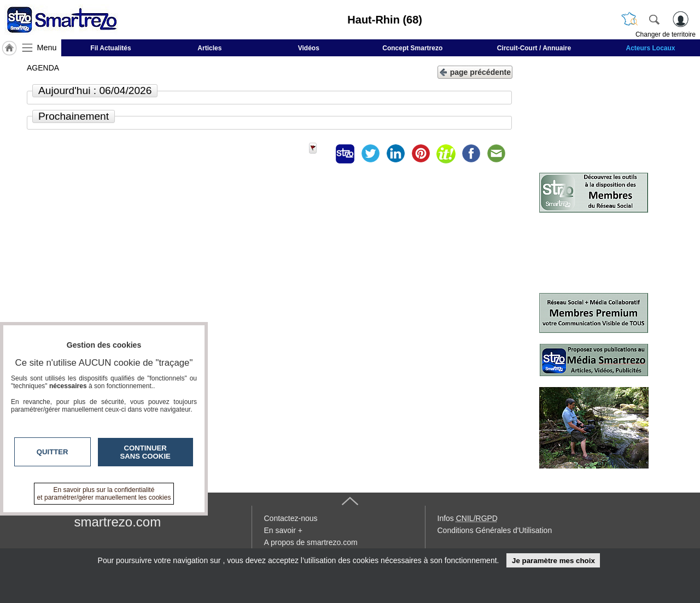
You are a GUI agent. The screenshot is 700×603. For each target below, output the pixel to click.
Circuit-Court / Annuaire (534, 48)
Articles (209, 48)
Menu (47, 48)
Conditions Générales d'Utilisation (495, 530)
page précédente (475, 71)
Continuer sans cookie (145, 452)
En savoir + (283, 530)
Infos (468, 518)
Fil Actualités (110, 48)
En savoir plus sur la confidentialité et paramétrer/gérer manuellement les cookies (104, 494)
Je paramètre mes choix (553, 561)
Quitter (52, 452)
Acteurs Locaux (651, 48)
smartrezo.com (118, 522)
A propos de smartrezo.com (311, 542)
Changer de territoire (666, 34)
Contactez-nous (291, 518)
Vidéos (309, 48)
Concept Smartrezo (412, 48)
